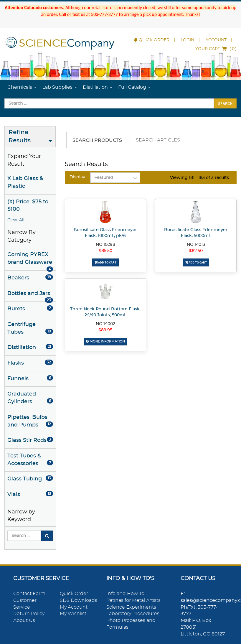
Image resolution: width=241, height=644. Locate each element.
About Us (24, 620)
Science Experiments (131, 607)
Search (225, 103)
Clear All (16, 220)
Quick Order (152, 40)
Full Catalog (132, 87)
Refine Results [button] (20, 137)
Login (187, 40)
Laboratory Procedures (133, 614)
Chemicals (20, 87)
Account (216, 40)
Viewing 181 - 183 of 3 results (199, 178)
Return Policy (29, 614)
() (216, 49)
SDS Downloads (79, 600)
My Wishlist (73, 614)
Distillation (95, 87)
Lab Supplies (57, 87)
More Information (105, 341)
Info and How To (125, 594)
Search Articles (158, 140)
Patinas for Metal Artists (133, 600)
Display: (78, 177)
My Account (74, 607)
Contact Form (29, 594)
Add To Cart (105, 262)
